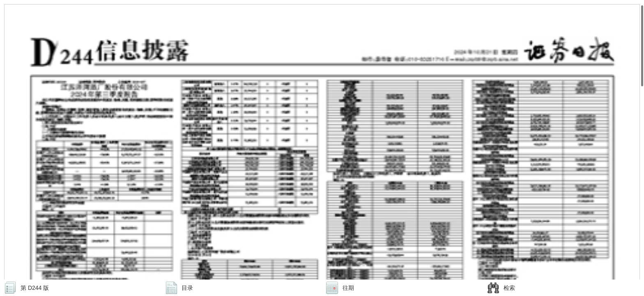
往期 (348, 288)
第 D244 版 (35, 288)
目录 (187, 288)
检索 (509, 288)
